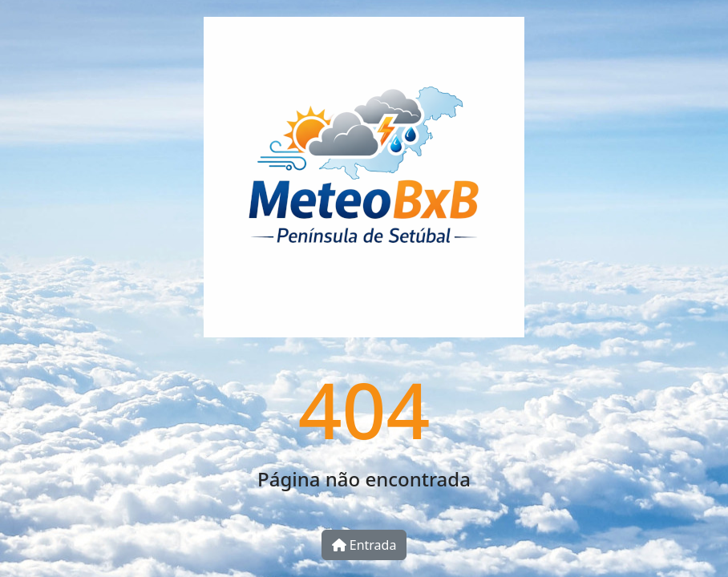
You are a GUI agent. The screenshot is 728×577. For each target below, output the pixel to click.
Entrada (364, 545)
